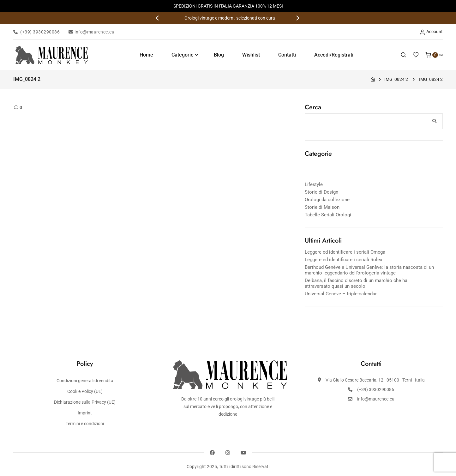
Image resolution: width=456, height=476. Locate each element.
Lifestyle (314, 184)
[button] (158, 18)
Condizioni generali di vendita (85, 381)
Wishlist (248, 55)
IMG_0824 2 (396, 79)
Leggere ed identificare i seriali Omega (345, 252)
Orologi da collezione (327, 200)
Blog (216, 55)
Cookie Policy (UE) (85, 391)
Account (431, 32)
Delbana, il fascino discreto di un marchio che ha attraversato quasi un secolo (356, 283)
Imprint (85, 413)
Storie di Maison (322, 207)
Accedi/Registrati (331, 55)
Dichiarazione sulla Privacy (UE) (85, 402)
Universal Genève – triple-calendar (341, 294)
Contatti (284, 55)
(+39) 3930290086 (36, 32)
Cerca (313, 107)
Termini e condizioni (85, 424)
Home (143, 55)
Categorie (179, 55)
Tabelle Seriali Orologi (328, 215)
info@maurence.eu (91, 32)
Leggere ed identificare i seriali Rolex (343, 260)
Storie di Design (321, 192)
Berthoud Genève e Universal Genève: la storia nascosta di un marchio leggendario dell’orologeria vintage (369, 270)
